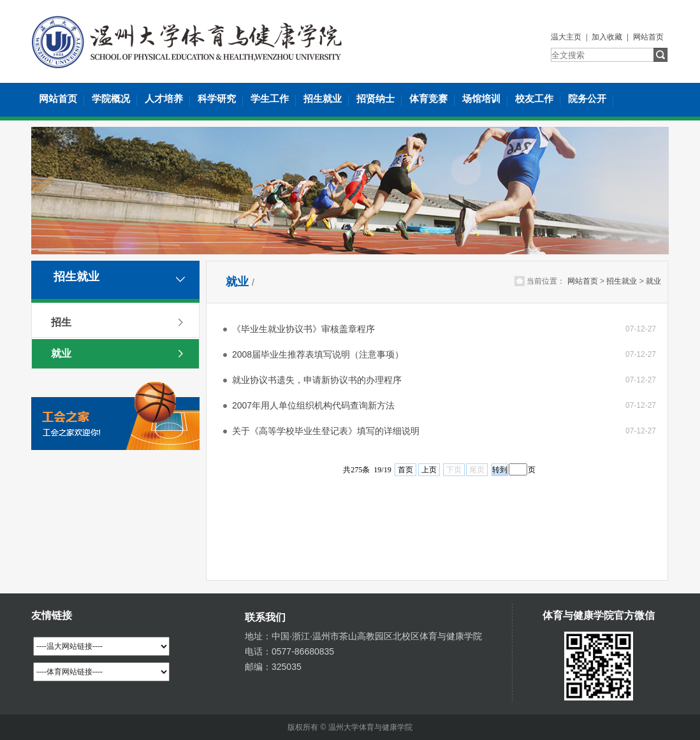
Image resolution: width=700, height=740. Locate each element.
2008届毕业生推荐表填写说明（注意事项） (318, 354)
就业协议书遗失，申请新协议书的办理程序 (317, 380)
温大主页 (566, 37)
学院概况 (111, 98)
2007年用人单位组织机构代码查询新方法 (313, 405)
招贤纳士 (376, 98)
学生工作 (270, 98)
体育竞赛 (428, 98)
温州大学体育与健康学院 (370, 727)
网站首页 (648, 37)
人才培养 (164, 98)
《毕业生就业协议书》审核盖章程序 (303, 329)
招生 (61, 322)
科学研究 (217, 98)
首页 (405, 470)
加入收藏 (607, 37)
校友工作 (534, 98)
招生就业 (323, 98)
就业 (61, 353)
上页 (429, 470)
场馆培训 (481, 98)
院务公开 (587, 98)
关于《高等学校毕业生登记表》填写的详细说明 (326, 431)
